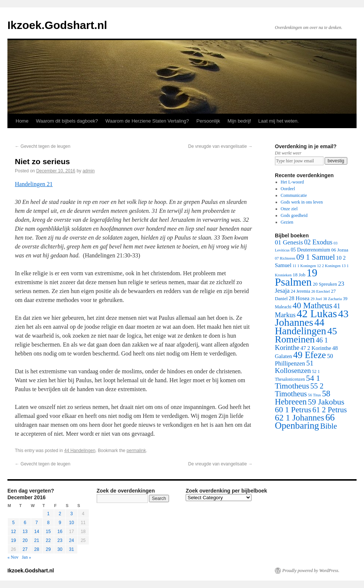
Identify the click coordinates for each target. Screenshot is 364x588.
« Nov (13, 557)
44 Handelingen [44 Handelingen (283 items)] (300, 327)
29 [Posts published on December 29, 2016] (48, 549)
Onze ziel (289, 209)
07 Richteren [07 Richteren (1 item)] (285, 258)
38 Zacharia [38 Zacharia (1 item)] (333, 299)
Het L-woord (292, 182)
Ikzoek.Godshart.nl (57, 25)
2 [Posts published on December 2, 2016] (60, 514)
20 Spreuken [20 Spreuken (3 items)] (325, 284)
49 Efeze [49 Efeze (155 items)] (309, 355)
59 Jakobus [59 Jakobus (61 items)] (326, 402)
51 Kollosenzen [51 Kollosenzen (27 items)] (294, 367)
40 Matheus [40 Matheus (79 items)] (313, 306)
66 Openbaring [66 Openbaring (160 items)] (305, 421)
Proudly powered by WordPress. (311, 571)
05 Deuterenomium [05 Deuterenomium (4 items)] (311, 250)
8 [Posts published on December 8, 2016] (48, 523)
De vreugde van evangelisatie (220, 146)
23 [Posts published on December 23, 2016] (60, 540)
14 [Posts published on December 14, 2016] (37, 532)
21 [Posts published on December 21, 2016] (37, 540)
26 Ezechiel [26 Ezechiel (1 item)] (321, 291)
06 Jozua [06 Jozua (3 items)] (340, 250)
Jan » (27, 557)
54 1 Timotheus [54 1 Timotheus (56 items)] (298, 382)
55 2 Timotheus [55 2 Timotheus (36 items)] (299, 390)
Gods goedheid (294, 215)
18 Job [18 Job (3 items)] (299, 275)
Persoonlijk (208, 121)
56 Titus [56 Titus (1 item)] (314, 395)
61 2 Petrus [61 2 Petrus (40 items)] (330, 410)
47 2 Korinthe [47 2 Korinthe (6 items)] (316, 348)
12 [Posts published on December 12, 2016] (13, 532)
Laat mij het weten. (278, 121)
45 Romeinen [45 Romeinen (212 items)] (306, 335)
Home (22, 121)
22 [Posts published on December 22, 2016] (48, 540)
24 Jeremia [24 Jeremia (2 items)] (300, 291)
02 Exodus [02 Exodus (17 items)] (318, 242)
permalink (136, 451)
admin (89, 171)
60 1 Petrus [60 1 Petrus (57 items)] (293, 410)
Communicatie (294, 195)
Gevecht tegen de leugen (43, 146)
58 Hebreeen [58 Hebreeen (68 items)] (303, 398)
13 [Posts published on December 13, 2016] (25, 532)
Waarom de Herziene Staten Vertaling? (147, 121)
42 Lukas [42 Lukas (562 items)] (317, 314)
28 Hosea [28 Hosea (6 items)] (299, 298)
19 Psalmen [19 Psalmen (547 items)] (296, 277)
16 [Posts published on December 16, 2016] (60, 532)
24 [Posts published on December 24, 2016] (71, 540)
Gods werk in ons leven (302, 202)
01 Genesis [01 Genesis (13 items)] (289, 242)
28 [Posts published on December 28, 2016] (37, 549)
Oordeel (288, 189)
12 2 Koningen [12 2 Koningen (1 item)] (329, 266)
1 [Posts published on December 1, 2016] (48, 514)
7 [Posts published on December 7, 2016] (37, 523)
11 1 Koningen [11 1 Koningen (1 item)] (304, 266)
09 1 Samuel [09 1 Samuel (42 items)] (316, 257)
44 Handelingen (80, 451)
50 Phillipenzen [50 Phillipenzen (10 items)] (304, 360)
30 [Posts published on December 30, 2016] (60, 549)
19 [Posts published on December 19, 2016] (13, 540)
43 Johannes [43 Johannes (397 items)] (312, 318)
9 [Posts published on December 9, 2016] (60, 523)
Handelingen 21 (34, 184)
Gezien (287, 222)
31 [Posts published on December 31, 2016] (71, 549)
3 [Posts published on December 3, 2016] (71, 514)
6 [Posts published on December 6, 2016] (25, 523)
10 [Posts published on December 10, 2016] (71, 523)
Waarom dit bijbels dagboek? (67, 121)
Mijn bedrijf (239, 121)
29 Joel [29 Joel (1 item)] (316, 299)
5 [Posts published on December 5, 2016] (14, 523)
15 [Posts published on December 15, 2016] (48, 532)
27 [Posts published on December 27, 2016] (25, 549)
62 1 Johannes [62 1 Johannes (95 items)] (300, 418)
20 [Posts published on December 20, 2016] (25, 540)
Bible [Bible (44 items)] (329, 426)
